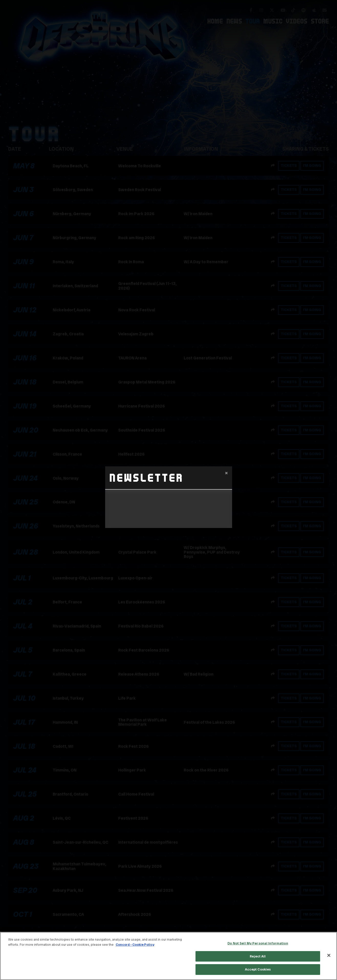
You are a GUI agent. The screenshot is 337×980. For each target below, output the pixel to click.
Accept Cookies (258, 969)
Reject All (258, 956)
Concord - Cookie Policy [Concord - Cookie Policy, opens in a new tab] (135, 945)
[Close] (329, 955)
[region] (168, 956)
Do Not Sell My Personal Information (258, 943)
